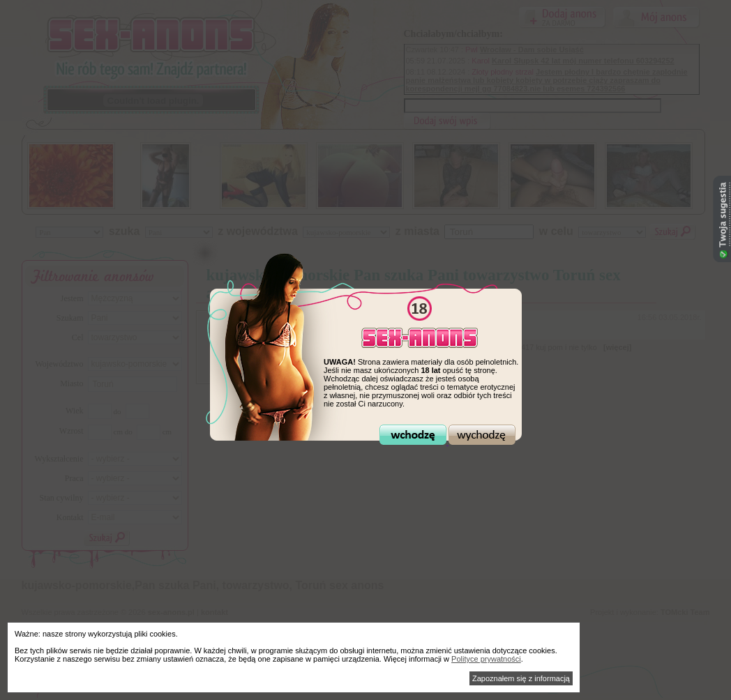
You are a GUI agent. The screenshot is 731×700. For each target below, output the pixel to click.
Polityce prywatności (486, 659)
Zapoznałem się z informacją (521, 678)
